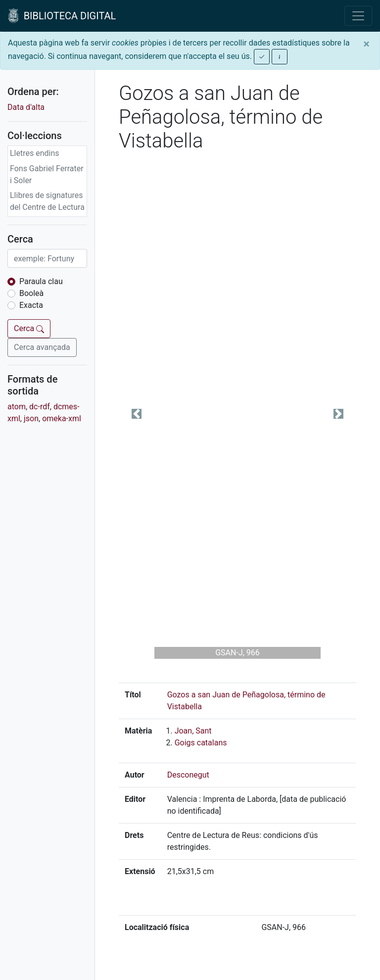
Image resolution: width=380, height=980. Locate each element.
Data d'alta (26, 107)
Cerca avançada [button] (42, 347)
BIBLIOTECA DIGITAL (62, 16)
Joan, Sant (193, 731)
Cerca (29, 328)
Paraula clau (41, 281)
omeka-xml (62, 418)
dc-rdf (40, 407)
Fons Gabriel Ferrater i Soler (47, 174)
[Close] (366, 44)
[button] (137, 414)
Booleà (31, 293)
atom (17, 407)
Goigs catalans (201, 743)
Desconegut (188, 775)
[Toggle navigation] (358, 16)
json (31, 418)
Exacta (31, 305)
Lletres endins (35, 153)
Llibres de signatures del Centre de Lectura (47, 201)
